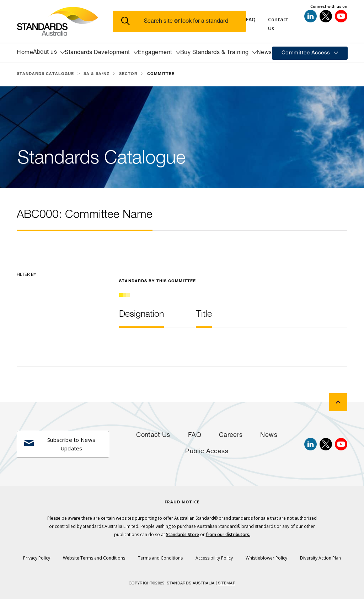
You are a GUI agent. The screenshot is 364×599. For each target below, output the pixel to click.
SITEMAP (227, 584)
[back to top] (338, 402)
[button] (184, 22)
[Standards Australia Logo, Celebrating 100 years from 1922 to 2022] (65, 21)
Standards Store (183, 534)
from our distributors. (228, 534)
